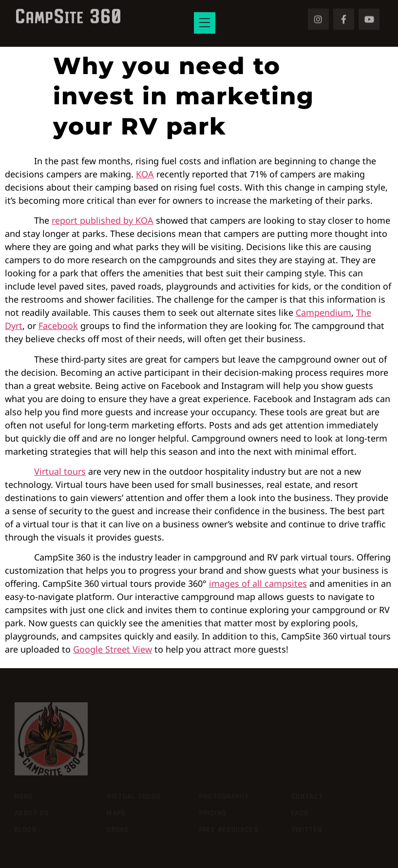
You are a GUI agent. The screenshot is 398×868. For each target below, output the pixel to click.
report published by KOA (103, 220)
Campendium (323, 312)
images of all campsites (258, 583)
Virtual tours (60, 471)
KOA (145, 174)
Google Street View (113, 649)
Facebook (58, 326)
